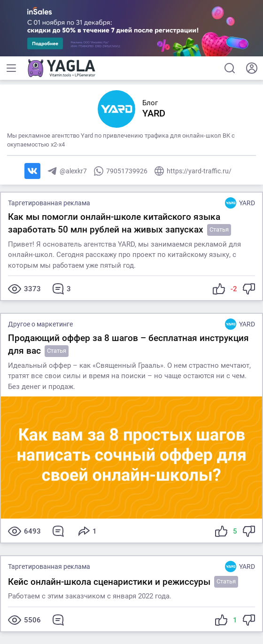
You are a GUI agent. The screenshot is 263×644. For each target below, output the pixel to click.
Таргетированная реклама (49, 203)
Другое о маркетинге (40, 324)
